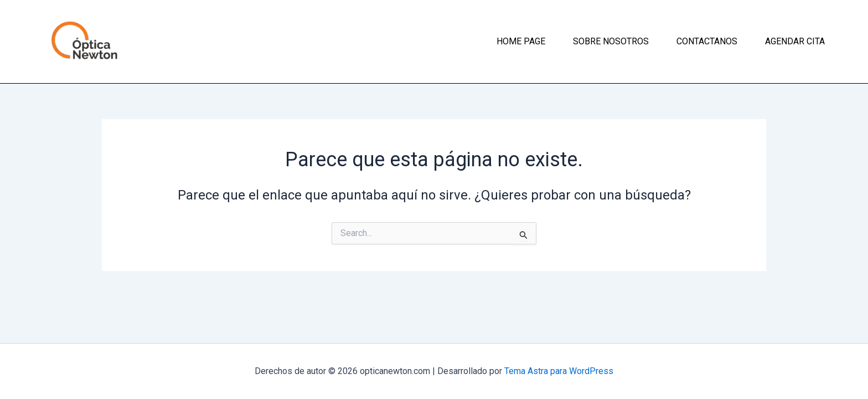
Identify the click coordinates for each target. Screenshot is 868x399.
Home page (521, 41)
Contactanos (707, 41)
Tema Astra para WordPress (559, 371)
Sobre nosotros (611, 41)
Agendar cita (795, 41)
